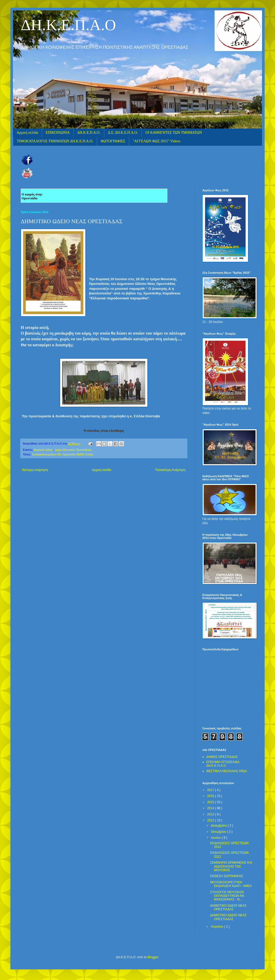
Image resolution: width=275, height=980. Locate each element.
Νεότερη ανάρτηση (35, 470)
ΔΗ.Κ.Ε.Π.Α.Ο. (89, 133)
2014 (211, 808)
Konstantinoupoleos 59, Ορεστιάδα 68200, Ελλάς (63, 454)
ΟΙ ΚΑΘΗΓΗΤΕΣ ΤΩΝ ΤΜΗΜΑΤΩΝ (174, 133)
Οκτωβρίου (219, 832)
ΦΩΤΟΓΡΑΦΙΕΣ (113, 141)
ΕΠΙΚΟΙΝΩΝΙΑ (58, 133)
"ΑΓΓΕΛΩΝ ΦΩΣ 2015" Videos (157, 141)
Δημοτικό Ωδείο (43, 450)
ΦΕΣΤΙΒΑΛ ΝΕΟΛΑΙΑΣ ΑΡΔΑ (227, 771)
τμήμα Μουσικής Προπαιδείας (73, 450)
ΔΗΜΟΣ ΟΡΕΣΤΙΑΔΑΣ (222, 757)
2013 (211, 814)
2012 (211, 820)
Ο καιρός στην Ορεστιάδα (32, 196)
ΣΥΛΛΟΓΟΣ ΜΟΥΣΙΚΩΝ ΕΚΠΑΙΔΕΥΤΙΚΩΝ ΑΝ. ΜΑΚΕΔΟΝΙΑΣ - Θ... (228, 896)
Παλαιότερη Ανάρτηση (170, 470)
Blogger (153, 957)
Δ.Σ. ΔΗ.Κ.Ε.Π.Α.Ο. (123, 133)
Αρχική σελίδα (27, 133)
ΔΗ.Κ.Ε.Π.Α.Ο (68, 25)
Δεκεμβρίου (219, 826)
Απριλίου (218, 927)
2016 (211, 796)
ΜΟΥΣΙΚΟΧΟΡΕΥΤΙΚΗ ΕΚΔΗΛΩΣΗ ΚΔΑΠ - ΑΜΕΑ (231, 884)
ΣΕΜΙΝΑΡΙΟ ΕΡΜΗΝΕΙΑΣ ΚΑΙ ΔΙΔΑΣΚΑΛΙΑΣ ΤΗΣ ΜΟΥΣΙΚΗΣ (231, 866)
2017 (211, 790)
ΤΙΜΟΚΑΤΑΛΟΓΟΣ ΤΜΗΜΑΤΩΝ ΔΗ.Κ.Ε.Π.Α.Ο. (55, 141)
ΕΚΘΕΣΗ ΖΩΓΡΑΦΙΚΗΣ (227, 876)
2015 (211, 802)
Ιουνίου (216, 838)
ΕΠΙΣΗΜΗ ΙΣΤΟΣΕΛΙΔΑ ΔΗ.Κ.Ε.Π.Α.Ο (223, 764)
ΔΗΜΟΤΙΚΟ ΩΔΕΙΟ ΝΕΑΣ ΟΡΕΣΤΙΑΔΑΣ (228, 907)
